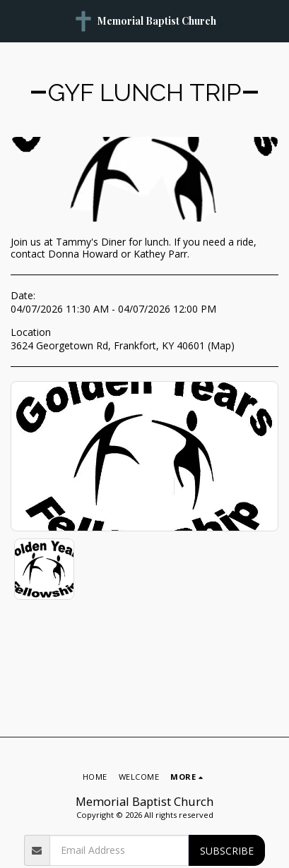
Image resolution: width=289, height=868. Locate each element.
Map (221, 345)
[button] (16, 20)
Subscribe (227, 851)
